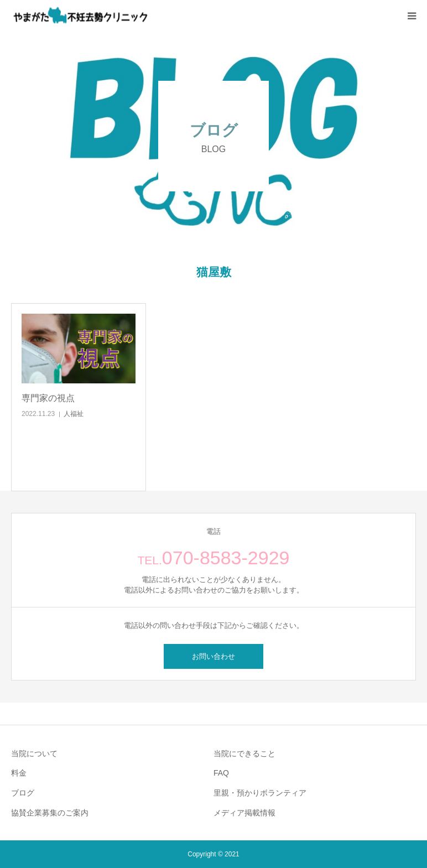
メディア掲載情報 (244, 813)
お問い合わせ (213, 656)
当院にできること (244, 753)
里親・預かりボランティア (260, 793)
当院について (34, 753)
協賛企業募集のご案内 (50, 813)
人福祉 (74, 414)
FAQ (221, 773)
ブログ (23, 793)
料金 (19, 773)
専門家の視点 (48, 398)
